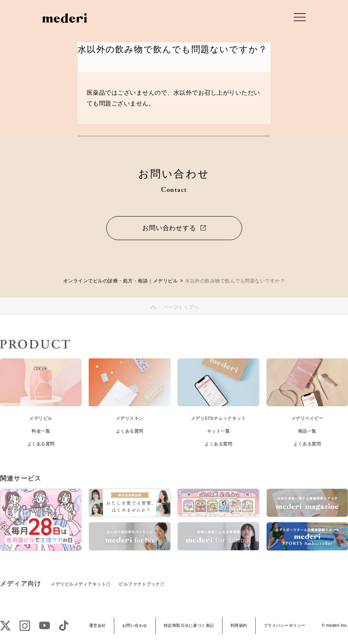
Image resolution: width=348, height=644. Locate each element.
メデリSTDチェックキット (219, 418)
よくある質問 (41, 444)
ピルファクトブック (139, 584)
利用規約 (239, 625)
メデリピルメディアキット (78, 584)
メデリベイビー (307, 418)
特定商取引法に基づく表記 (189, 625)
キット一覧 (219, 431)
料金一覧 (41, 431)
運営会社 (97, 625)
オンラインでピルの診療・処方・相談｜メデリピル (121, 281)
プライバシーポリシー (285, 625)
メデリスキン (130, 418)
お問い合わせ (135, 625)
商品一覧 (307, 431)
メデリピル (41, 418)
